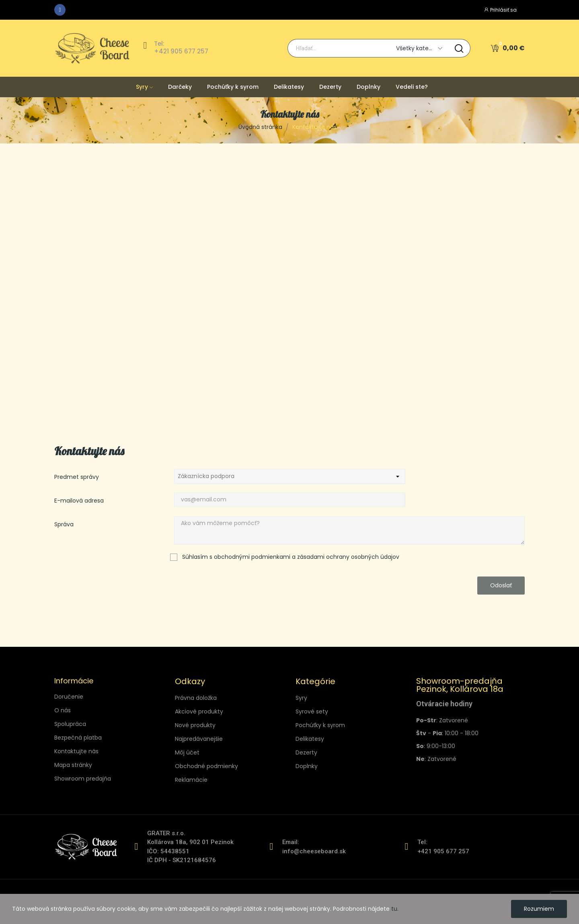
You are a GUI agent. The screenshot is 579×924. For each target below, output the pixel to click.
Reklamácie (191, 780)
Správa (64, 524)
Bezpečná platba (78, 738)
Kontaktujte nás (76, 751)
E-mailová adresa (79, 501)
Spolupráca (70, 724)
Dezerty (306, 752)
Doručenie (69, 697)
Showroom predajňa (83, 779)
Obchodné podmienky (206, 766)
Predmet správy (77, 477)
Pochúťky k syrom (320, 725)
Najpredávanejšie (199, 739)
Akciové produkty (199, 711)
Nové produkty (195, 725)
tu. (395, 909)
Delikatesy (310, 739)
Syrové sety (312, 711)
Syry (301, 698)
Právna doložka (196, 698)
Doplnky (307, 766)
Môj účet (187, 752)
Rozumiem (539, 909)
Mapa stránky (73, 765)
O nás (63, 710)
